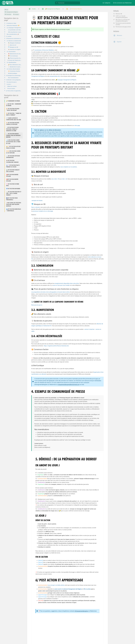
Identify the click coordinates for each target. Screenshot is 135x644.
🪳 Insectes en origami (14, 49)
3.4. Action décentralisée (13, 69)
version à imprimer (89, 329)
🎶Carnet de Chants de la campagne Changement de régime (15, 60)
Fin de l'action (11, 88)
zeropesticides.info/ (55, 76)
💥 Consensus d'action (14, 71)
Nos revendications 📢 (13, 34)
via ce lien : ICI (55, 179)
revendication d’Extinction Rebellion (44, 50)
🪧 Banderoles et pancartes (15, 67)
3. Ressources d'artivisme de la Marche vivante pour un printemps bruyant (14, 38)
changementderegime (122, 17)
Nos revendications (13, 78)
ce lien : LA (64, 179)
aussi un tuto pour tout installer (61, 285)
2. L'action (9, 36)
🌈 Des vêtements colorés (15, 65)
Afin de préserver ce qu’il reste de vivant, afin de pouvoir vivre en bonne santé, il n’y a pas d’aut (15, 32)
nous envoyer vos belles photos (56, 585)
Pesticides (8, 14)
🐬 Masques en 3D (13, 47)
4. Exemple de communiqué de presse (14, 75)
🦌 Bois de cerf (12, 45)
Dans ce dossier (36, 207)
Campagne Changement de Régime (67, 80)
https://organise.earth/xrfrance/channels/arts (56, 346)
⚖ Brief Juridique (13, 73)
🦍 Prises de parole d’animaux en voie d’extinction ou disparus (15, 58)
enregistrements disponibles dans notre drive (67, 283)
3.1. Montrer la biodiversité (14, 41)
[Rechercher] (57, 3)
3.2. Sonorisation (11, 52)
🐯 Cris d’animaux (13, 56)
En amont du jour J (12, 82)
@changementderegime (81, 611)
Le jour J (9, 84)
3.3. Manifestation (11, 62)
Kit (6, 10)
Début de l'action (12, 86)
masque (16, 14)
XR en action (87, 589)
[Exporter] (122, 42)
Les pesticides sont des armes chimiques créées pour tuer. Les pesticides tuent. (15, 30)
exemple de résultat (37, 200)
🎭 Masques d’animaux (14, 43)
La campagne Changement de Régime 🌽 (14, 28)
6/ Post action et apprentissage (14, 91)
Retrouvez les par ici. (37, 305)
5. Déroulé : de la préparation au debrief (14, 80)
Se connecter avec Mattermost (122, 3)
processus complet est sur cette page (43, 211)
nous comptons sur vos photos (69, 167)
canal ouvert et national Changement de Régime (68, 589)
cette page (77, 125)
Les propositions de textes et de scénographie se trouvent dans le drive (51, 292)
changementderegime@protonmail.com (69, 384)
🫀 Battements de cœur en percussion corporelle (15, 54)
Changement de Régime (11, 12)
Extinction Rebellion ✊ (13, 25)
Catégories (107, 3)
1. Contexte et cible (11, 23)
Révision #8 (118, 14)
